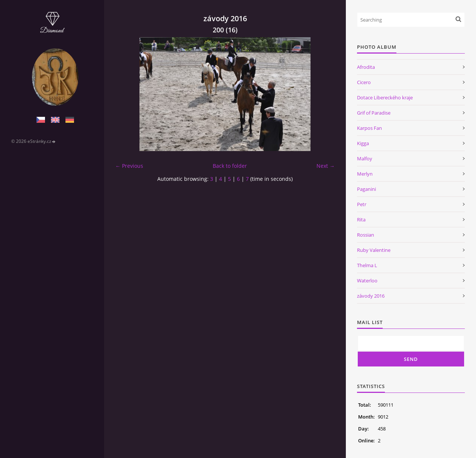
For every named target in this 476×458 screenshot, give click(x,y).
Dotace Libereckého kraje (385, 97)
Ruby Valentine (374, 250)
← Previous (129, 166)
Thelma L (367, 265)
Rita (361, 220)
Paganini (366, 189)
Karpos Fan (369, 128)
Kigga (363, 143)
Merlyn (365, 174)
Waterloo (367, 281)
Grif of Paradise (374, 113)
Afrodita (366, 67)
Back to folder (230, 166)
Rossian (366, 235)
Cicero (364, 82)
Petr (362, 204)
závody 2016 (371, 296)
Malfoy (365, 158)
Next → (326, 166)
